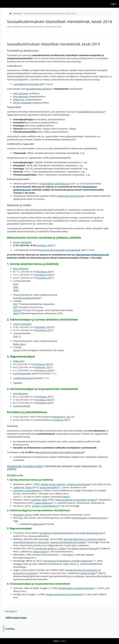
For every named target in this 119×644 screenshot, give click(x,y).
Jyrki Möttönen (21, 97)
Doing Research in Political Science (89, 518)
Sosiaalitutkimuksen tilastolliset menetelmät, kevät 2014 (50, 13)
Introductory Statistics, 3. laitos (50, 548)
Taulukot (18, 383)
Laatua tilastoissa (43, 503)
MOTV (16, 313)
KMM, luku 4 (19, 344)
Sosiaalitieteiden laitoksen (39, 89)
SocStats (17, 13)
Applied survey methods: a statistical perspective (65, 484)
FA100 (16, 350)
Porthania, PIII (44, 272)
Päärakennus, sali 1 (62, 417)
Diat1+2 (17, 336)
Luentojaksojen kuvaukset (26, 84)
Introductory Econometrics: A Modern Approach (68, 561)
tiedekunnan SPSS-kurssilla (70, 196)
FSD (15, 304)
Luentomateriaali (22, 406)
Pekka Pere (19, 100)
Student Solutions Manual (84, 548)
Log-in (114, 4)
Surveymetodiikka (48, 487)
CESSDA (17, 310)
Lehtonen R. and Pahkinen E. (28, 490)
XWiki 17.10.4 (59, 641)
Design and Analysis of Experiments (64, 594)
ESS (15, 307)
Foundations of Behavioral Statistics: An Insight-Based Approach (71, 533)
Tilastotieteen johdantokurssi (54, 184)
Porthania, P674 (45, 245)
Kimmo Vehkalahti (22, 103)
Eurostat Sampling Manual (26, 298)
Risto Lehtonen (21, 93)
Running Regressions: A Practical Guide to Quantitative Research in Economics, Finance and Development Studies (59, 541)
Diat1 (16, 284)
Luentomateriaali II (23, 378)
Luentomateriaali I (22, 373)
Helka (66, 497)
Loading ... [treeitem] (11, 629)
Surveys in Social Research (45, 506)
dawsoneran (39, 524)
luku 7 (71, 555)
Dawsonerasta (40, 552)
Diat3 (16, 290)
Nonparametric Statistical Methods (76, 588)
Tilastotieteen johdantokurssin (92, 255)
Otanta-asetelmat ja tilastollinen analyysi (75, 500)
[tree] (59, 629)
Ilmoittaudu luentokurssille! (25, 466)
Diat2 (16, 287)
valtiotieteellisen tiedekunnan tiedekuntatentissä (58, 452)
